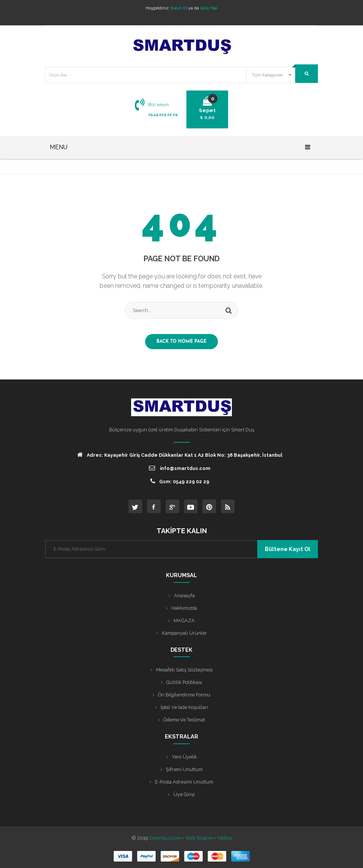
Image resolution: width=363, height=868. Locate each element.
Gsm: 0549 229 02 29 (180, 481)
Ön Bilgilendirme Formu (184, 695)
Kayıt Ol (179, 8)
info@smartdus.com (180, 468)
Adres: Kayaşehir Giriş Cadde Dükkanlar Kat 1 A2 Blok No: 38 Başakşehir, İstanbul (180, 455)
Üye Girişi (184, 794)
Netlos (225, 838)
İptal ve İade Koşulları (184, 707)
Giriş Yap (209, 8)
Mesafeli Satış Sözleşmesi (184, 670)
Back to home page (181, 342)
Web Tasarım (199, 838)
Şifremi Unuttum (184, 769)
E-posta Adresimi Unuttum (184, 782)
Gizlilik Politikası (184, 682)
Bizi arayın (159, 105)
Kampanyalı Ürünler (184, 633)
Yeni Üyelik (184, 757)
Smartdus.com (165, 838)
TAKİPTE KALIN (182, 531)
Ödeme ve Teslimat (184, 720)
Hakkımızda (184, 608)
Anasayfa (184, 596)
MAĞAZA (184, 621)
